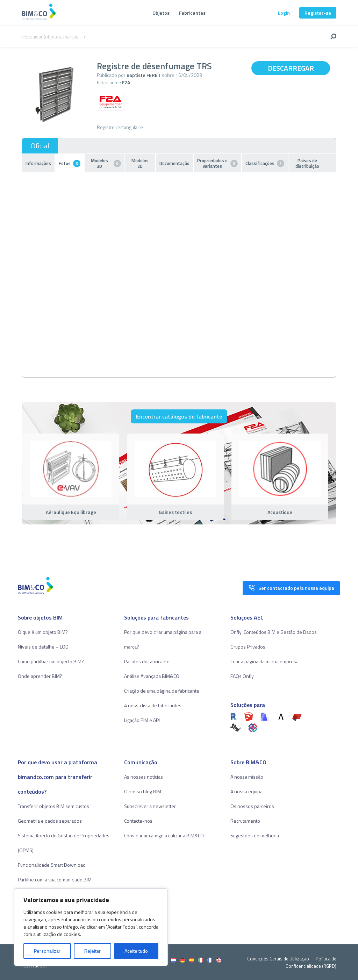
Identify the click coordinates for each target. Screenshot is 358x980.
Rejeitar (92, 951)
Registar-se (318, 13)
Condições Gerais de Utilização (279, 959)
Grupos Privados (248, 647)
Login (284, 13)
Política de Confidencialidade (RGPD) (311, 962)
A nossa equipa (246, 791)
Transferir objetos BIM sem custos (53, 806)
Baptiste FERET (144, 75)
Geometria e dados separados (50, 821)
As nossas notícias (144, 777)
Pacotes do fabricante (147, 661)
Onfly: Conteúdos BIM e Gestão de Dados (274, 632)
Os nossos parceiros (252, 806)
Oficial (40, 146)
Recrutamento (245, 821)
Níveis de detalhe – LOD (43, 647)
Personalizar (47, 951)
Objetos (161, 13)
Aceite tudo (136, 951)
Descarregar (291, 68)
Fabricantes (192, 13)
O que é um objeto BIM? (43, 632)
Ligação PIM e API (142, 720)
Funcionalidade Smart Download (52, 865)
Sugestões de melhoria (255, 835)
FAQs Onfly (242, 676)
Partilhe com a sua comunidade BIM (55, 879)
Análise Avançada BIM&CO (152, 676)
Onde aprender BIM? (40, 676)
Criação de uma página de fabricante (162, 691)
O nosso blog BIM (143, 791)
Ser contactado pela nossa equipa (291, 586)
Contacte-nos (138, 821)
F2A (126, 82)
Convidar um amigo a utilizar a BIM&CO (164, 835)
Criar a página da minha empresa (264, 661)
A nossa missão (247, 777)
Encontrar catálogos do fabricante (179, 416)
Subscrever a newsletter (150, 806)
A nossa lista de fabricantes (153, 705)
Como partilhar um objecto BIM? (51, 661)
